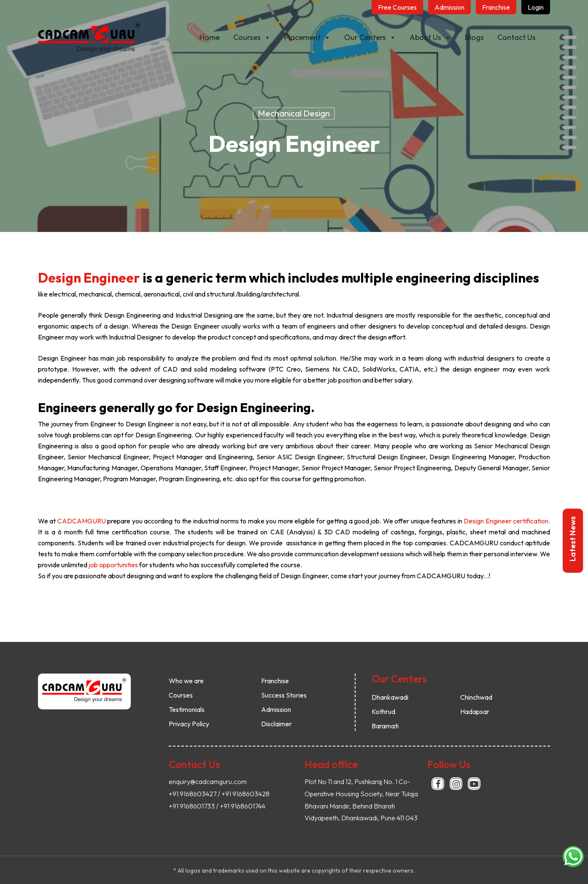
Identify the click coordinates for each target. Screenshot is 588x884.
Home (210, 37)
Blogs (474, 37)
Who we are (186, 681)
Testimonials (187, 709)
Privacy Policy (189, 724)
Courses (252, 38)
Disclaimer (276, 724)
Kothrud (383, 712)
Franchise (275, 681)
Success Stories (284, 695)
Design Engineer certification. (507, 521)
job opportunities (113, 565)
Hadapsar (475, 712)
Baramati (385, 726)
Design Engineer (89, 278)
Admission (276, 709)
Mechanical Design (294, 113)
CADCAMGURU (82, 521)
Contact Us (517, 37)
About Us (430, 38)
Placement (307, 38)
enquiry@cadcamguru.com (208, 782)
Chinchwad (476, 697)
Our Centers (370, 38)
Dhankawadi (390, 697)
